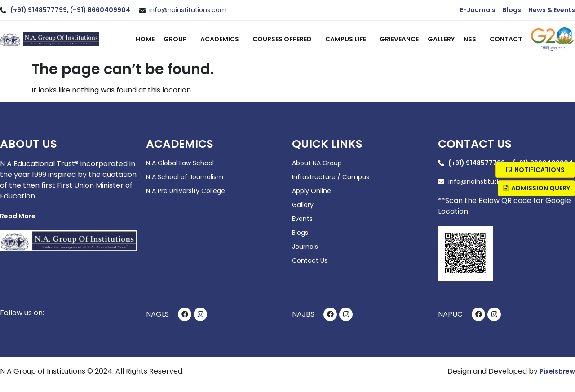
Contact (506, 39)
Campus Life (348, 39)
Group (177, 39)
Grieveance (399, 39)
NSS (472, 39)
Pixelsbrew (557, 371)
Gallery (441, 39)
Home (145, 39)
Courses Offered (284, 39)
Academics (222, 39)
